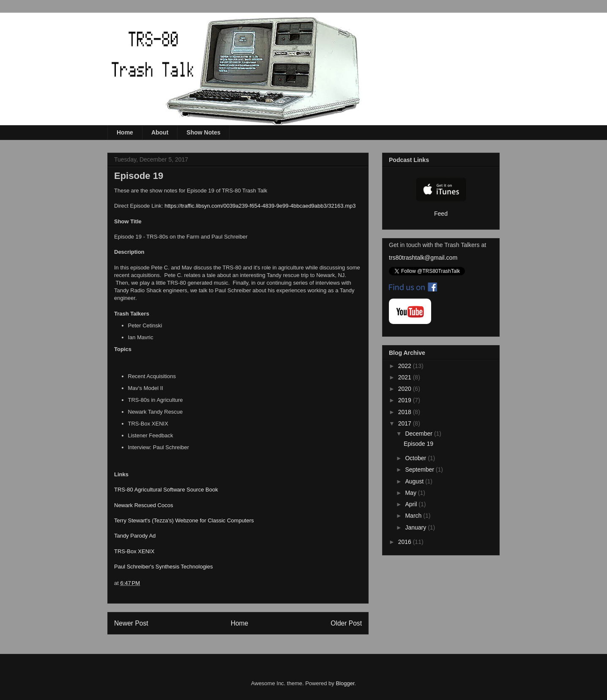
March (414, 516)
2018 (406, 412)
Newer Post (131, 623)
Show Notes (203, 132)
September (420, 469)
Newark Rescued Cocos (144, 505)
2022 (406, 366)
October (416, 458)
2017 (406, 423)
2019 (406, 400)
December (419, 434)
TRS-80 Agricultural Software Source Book (166, 490)
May (411, 493)
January (416, 527)
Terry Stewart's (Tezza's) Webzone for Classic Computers (184, 520)
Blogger (345, 683)
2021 (406, 377)
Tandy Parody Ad (135, 536)
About (160, 132)
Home (125, 132)
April (412, 504)
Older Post (346, 623)
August (415, 481)
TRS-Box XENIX (134, 551)
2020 (406, 389)
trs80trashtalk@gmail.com (423, 258)
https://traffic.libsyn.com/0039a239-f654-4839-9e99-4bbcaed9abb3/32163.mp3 (260, 206)
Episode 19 (418, 444)
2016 (406, 542)
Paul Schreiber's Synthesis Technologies (164, 567)
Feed (441, 214)
